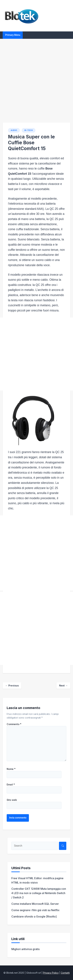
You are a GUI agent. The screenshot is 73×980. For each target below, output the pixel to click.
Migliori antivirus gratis (25, 949)
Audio (14, 130)
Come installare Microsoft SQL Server (35, 904)
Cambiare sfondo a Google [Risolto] (34, 916)
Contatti (65, 973)
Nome (11, 769)
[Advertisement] (36, 81)
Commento (14, 724)
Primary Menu (13, 35)
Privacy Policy (51, 973)
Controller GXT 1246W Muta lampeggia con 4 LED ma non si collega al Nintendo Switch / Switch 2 (39, 893)
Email (11, 785)
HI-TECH (29, 130)
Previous (12, 686)
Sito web (12, 800)
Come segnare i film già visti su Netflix (35, 910)
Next (63, 686)
